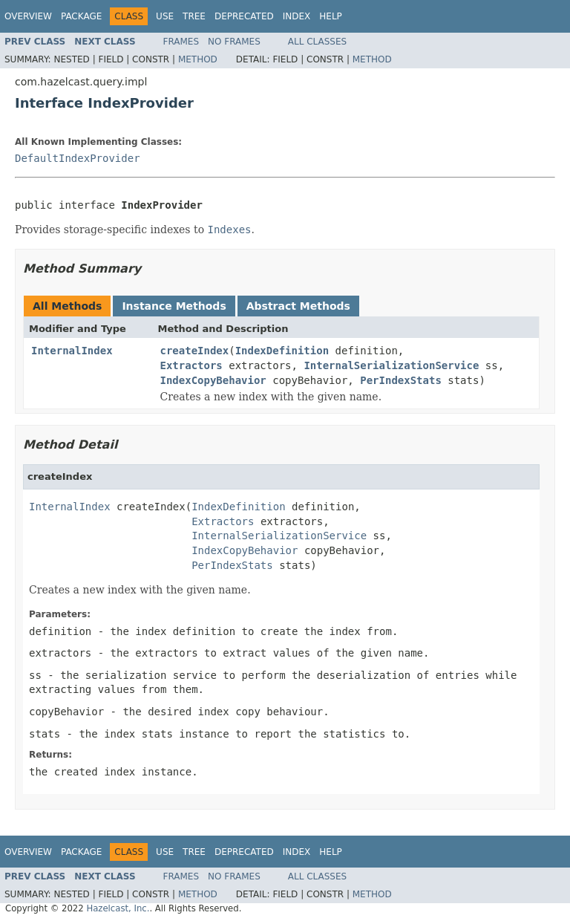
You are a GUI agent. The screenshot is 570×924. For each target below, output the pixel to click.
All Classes (317, 42)
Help (331, 16)
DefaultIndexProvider (78, 158)
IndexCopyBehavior (213, 380)
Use (165, 16)
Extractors (191, 365)
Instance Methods (174, 306)
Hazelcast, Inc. (118, 908)
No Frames (234, 42)
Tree (194, 16)
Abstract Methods (298, 306)
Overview (28, 16)
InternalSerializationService (391, 365)
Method (198, 59)
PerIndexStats (401, 380)
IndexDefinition (282, 351)
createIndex (195, 351)
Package (81, 16)
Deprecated (244, 16)
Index (297, 16)
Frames (181, 42)
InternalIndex (72, 351)
